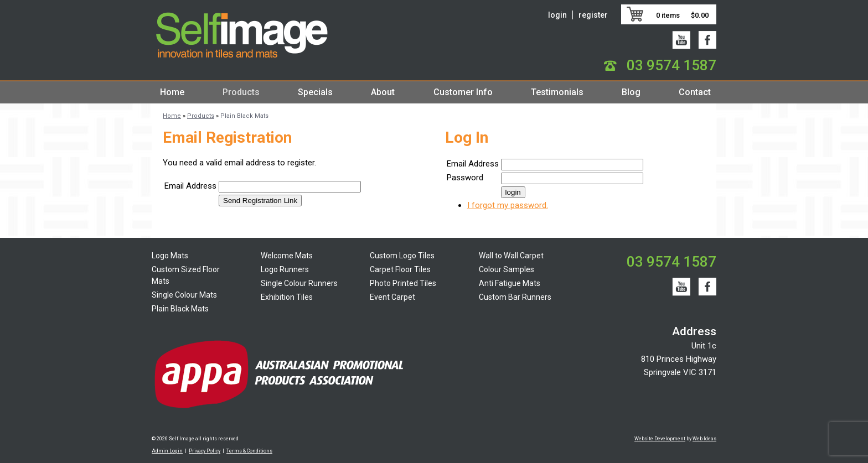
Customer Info (463, 92)
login (557, 15)
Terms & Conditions (249, 451)
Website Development (660, 439)
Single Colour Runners (299, 283)
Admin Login (167, 451)
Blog (631, 92)
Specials (315, 92)
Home (172, 92)
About (383, 92)
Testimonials (557, 92)
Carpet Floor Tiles (400, 269)
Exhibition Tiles (287, 297)
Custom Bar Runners (515, 297)
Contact (695, 92)
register (593, 15)
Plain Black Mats (244, 116)
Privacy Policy (205, 451)
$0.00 (700, 15)
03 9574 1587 (671, 65)
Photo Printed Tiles (403, 283)
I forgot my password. (508, 205)
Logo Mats (170, 256)
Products (241, 92)
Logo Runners (285, 269)
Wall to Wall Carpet (511, 256)
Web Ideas (704, 439)
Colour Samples (507, 269)
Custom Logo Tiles (402, 256)
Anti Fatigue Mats (510, 283)
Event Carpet (392, 297)
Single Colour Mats (184, 295)
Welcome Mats (287, 256)
